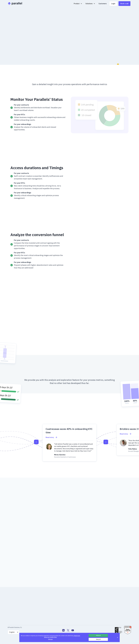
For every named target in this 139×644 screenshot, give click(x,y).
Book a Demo (18, 54)
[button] (78, 4)
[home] (15, 4)
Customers (103, 4)
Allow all (98, 635)
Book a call (124, 4)
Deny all (98, 639)
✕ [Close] (118, 637)
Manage (50, 639)
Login (113, 4)
